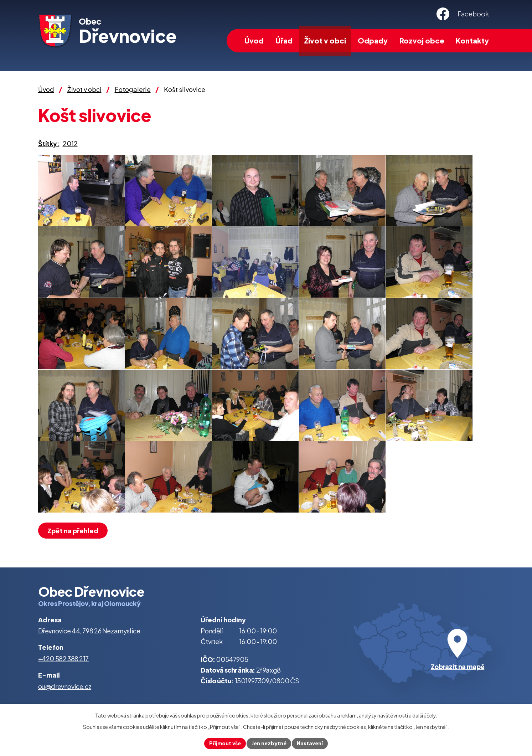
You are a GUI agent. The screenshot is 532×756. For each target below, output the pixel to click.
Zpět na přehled (73, 531)
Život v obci (325, 40)
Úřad (284, 40)
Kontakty (472, 40)
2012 (70, 143)
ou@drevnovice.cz (65, 686)
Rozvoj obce (422, 40)
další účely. (425, 715)
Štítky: (49, 143)
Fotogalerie (133, 89)
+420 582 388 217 (64, 659)
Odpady (373, 40)
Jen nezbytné (269, 743)
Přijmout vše (225, 743)
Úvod (254, 40)
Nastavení (310, 743)
